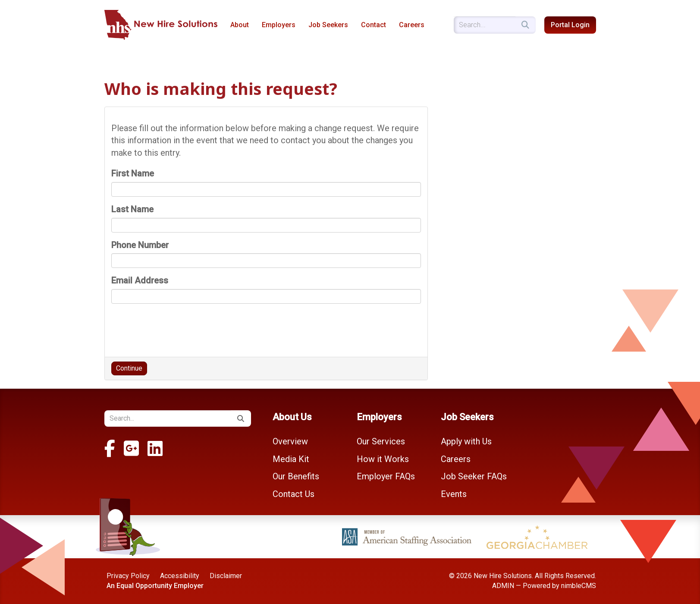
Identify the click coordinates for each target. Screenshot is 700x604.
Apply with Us (466, 441)
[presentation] (177, 327)
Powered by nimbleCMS (559, 586)
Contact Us (293, 494)
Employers (279, 25)
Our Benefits (296, 476)
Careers (412, 25)
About (240, 25)
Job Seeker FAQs (474, 476)
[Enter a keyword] (485, 25)
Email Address (140, 280)
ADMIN (503, 586)
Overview (290, 441)
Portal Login (570, 25)
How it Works (383, 459)
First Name (133, 173)
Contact (374, 25)
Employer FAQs (386, 476)
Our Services (381, 441)
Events (454, 494)
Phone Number (140, 245)
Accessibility (180, 576)
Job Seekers (328, 25)
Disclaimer (226, 576)
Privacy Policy (128, 576)
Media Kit (291, 459)
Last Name (132, 209)
